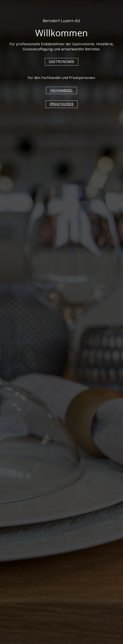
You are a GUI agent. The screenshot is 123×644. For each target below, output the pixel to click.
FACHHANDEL (61, 90)
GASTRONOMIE (61, 62)
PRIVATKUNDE (62, 104)
